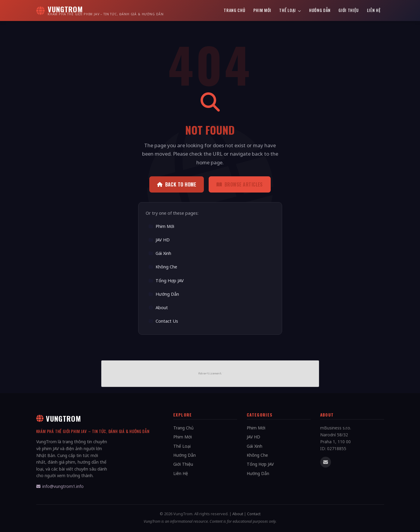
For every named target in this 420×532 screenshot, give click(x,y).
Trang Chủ (234, 10)
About (158, 308)
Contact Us (163, 321)
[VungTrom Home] (100, 10)
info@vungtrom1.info (60, 486)
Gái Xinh (160, 253)
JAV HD (159, 240)
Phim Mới (262, 10)
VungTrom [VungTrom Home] (59, 418)
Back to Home (177, 184)
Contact (254, 514)
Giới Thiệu (349, 10)
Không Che (163, 267)
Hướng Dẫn (320, 10)
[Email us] (326, 462)
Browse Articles (240, 184)
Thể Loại (290, 10)
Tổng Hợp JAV (166, 281)
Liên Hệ (374, 10)
